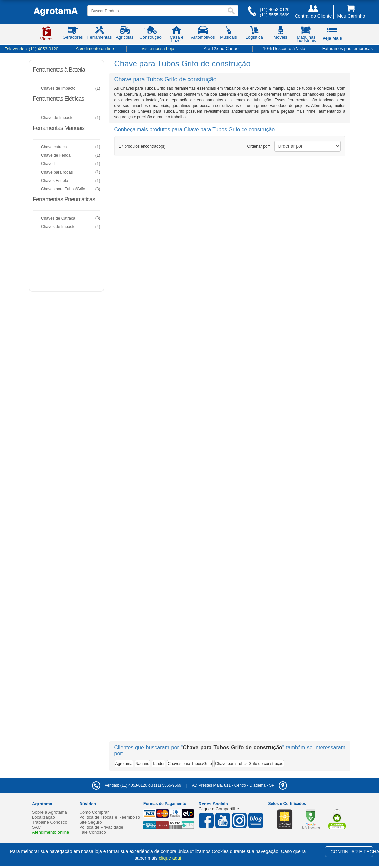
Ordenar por (259, 146)
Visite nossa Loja (158, 49)
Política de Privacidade (101, 827)
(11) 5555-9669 (274, 15)
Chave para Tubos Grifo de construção (249, 764)
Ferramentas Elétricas (58, 99)
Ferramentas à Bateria (59, 70)
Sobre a (50, 812)
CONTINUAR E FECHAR (352, 852)
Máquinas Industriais (306, 35)
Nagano (142, 764)
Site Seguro (91, 822)
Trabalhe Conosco (50, 822)
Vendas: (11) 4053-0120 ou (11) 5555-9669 (137, 785)
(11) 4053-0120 (274, 9)
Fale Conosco (93, 832)
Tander (159, 764)
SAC (37, 827)
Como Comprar (94, 812)
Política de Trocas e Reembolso (110, 817)
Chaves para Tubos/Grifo (190, 764)
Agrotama (124, 764)
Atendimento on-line (95, 49)
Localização (44, 817)
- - (240, 785)
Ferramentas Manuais (59, 128)
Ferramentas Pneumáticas (64, 199)
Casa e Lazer (176, 35)
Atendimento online (51, 832)
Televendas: (31, 49)
